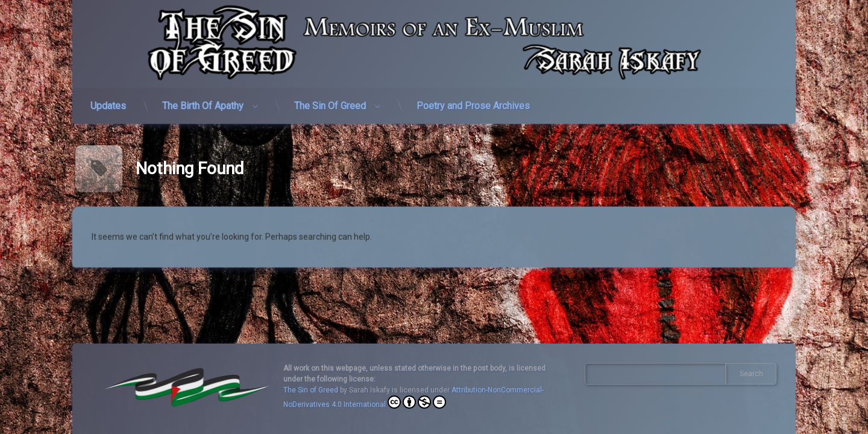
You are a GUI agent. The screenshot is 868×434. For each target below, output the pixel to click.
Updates (108, 96)
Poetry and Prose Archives (473, 96)
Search (751, 374)
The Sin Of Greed (330, 96)
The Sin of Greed (311, 390)
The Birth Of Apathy (203, 96)
